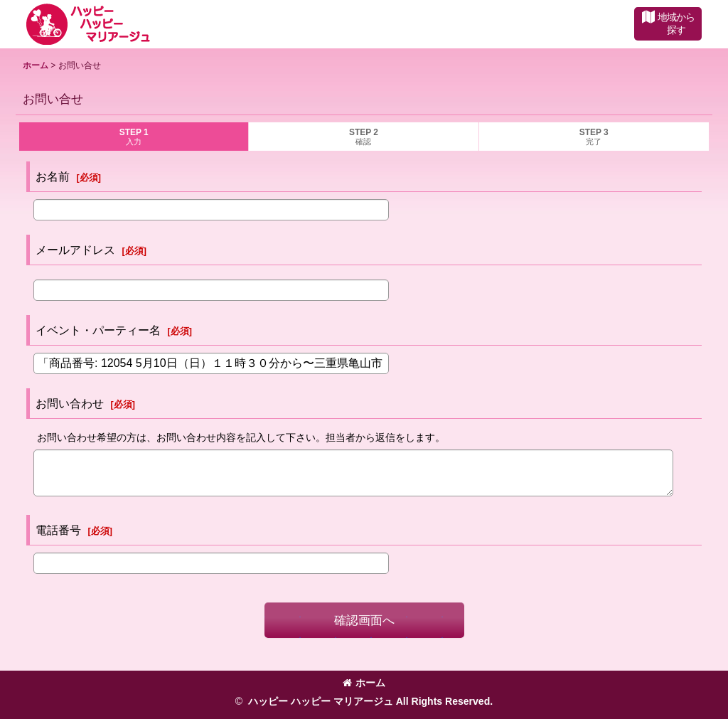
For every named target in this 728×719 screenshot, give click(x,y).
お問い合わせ (70, 403)
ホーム (364, 683)
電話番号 (58, 530)
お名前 (53, 176)
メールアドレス (75, 250)
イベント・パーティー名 (98, 330)
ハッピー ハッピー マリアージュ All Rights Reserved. (369, 701)
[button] (668, 24)
